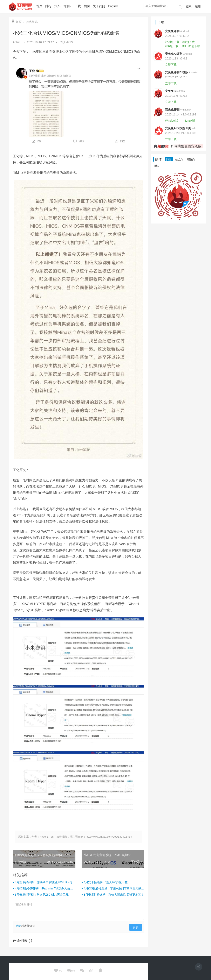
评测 (68, 6)
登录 (189, 6)
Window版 (172, 121)
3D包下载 (189, 42)
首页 (17, 22)
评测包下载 (172, 42)
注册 (198, 6)
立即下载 (171, 65)
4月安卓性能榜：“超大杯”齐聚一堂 (106, 882)
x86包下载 (172, 46)
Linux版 (190, 121)
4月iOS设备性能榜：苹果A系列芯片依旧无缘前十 (114, 889)
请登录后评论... (79, 910)
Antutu (17, 42)
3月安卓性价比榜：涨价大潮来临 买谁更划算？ (114, 895)
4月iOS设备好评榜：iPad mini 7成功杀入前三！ (42, 889)
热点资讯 (32, 22)
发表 (136, 927)
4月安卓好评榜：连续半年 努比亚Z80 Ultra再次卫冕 (45, 882)
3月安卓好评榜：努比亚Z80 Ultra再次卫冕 (42, 895)
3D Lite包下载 (191, 46)
